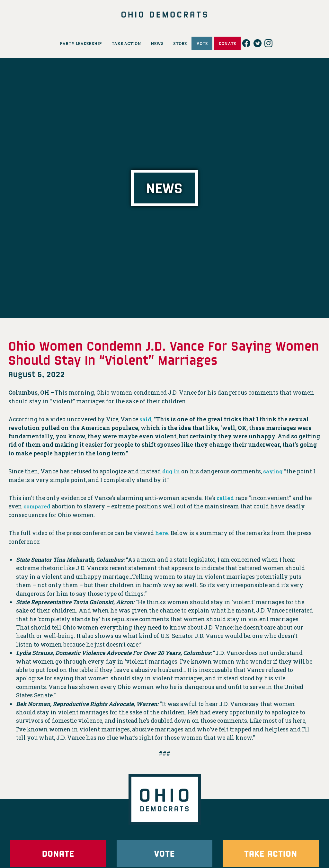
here (162, 533)
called (226, 498)
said (146, 419)
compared (38, 506)
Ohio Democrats (165, 14)
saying (274, 471)
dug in (172, 471)
